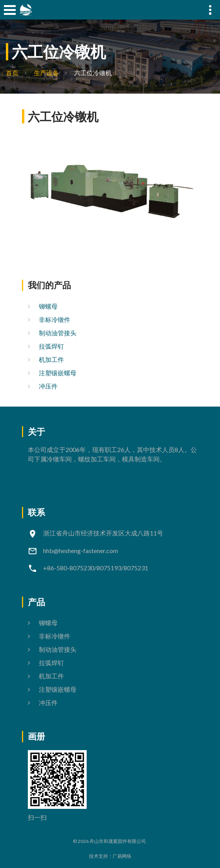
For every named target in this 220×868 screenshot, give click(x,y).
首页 (12, 73)
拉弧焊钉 (51, 346)
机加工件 (51, 359)
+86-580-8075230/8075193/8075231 (96, 568)
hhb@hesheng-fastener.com (81, 551)
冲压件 (48, 386)
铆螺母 (48, 306)
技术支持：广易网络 (110, 856)
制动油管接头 (58, 333)
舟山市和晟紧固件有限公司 (118, 841)
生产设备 (46, 73)
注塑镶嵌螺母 (58, 373)
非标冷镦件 (55, 319)
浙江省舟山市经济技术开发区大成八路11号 (103, 533)
